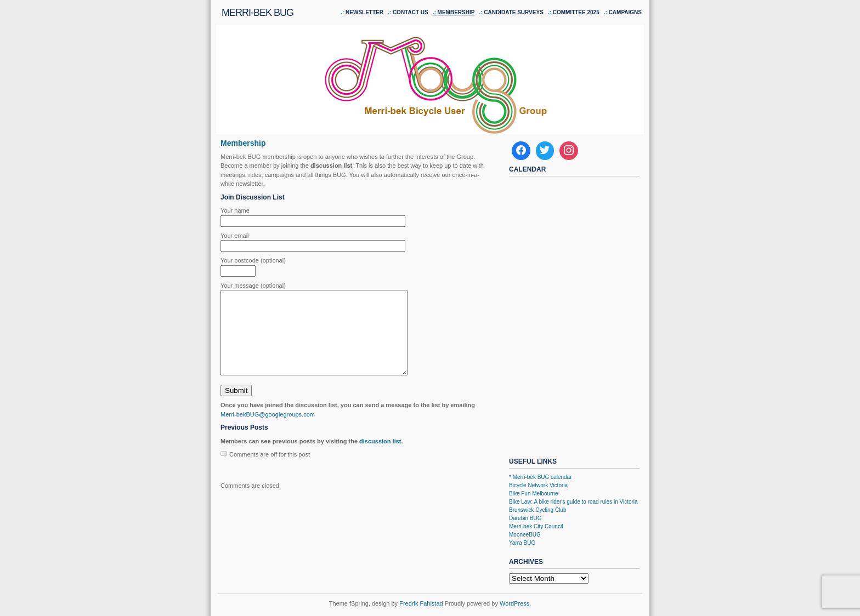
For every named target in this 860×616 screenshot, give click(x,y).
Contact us (411, 12)
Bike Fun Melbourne (534, 494)
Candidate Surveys (514, 12)
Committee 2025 (576, 12)
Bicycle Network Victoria (538, 485)
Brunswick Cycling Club (537, 510)
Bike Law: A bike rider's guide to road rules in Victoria (573, 502)
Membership (456, 12)
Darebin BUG (525, 518)
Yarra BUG (522, 543)
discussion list (380, 458)
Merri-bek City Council (536, 526)
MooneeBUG (525, 535)
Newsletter (364, 12)
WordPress (514, 603)
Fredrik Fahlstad (422, 603)
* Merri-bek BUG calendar (540, 477)
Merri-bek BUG (258, 13)
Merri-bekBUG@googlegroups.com (268, 431)
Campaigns (625, 12)
